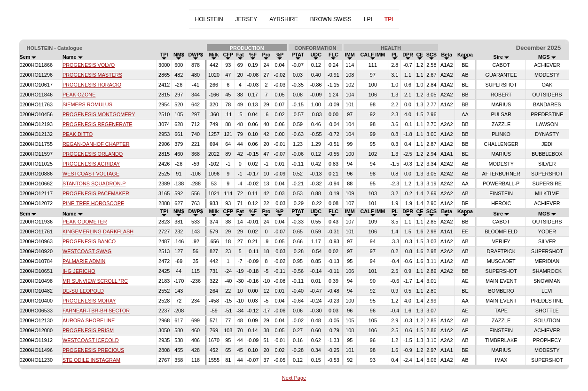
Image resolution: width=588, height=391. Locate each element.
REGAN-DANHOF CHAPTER (96, 144)
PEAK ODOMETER (85, 222)
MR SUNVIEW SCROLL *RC (95, 281)
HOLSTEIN (209, 19)
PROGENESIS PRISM (88, 330)
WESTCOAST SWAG (87, 251)
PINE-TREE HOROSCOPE (93, 203)
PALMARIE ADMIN (84, 261)
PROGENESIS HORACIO (92, 85)
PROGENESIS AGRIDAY (91, 164)
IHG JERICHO (79, 271)
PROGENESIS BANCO (89, 241)
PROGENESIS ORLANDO (93, 154)
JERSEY (247, 19)
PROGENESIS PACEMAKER (96, 193)
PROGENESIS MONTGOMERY (99, 114)
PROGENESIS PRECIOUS (93, 350)
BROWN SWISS (331, 19)
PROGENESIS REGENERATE (97, 124)
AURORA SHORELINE (89, 320)
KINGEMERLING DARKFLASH (98, 231)
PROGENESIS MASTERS (92, 75)
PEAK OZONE (79, 95)
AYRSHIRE (283, 19)
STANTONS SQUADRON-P (94, 184)
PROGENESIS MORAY (89, 301)
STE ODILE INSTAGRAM (91, 360)
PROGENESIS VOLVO (89, 65)
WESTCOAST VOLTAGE (91, 174)
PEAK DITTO (78, 134)
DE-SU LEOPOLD (83, 291)
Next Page (294, 378)
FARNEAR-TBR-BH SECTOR (96, 311)
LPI (368, 19)
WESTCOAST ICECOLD (91, 340)
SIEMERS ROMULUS (87, 104)
